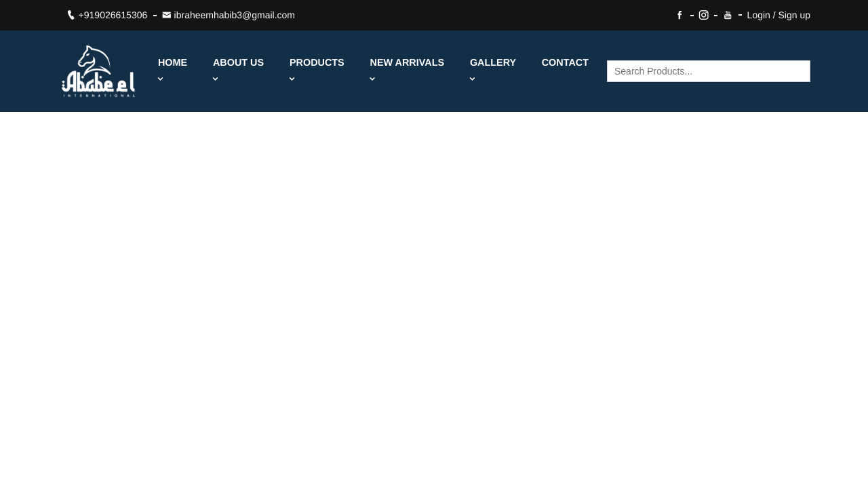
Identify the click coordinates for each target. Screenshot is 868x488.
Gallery (493, 70)
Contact (565, 63)
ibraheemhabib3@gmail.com (229, 15)
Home (173, 70)
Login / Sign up (779, 15)
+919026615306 (107, 15)
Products (317, 70)
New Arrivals (408, 70)
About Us (238, 70)
